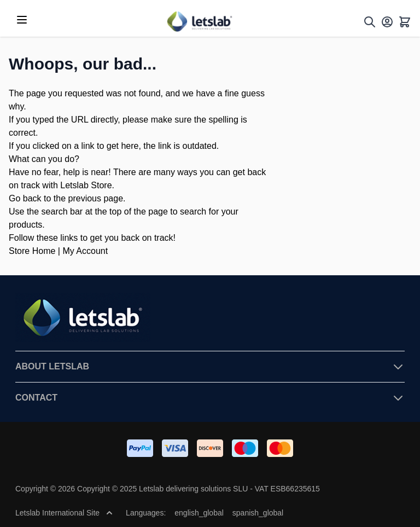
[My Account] (387, 22)
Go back (25, 198)
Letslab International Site (64, 513)
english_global (199, 513)
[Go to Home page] (199, 22)
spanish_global (258, 513)
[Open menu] (22, 20)
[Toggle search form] (370, 22)
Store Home (32, 251)
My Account (85, 251)
